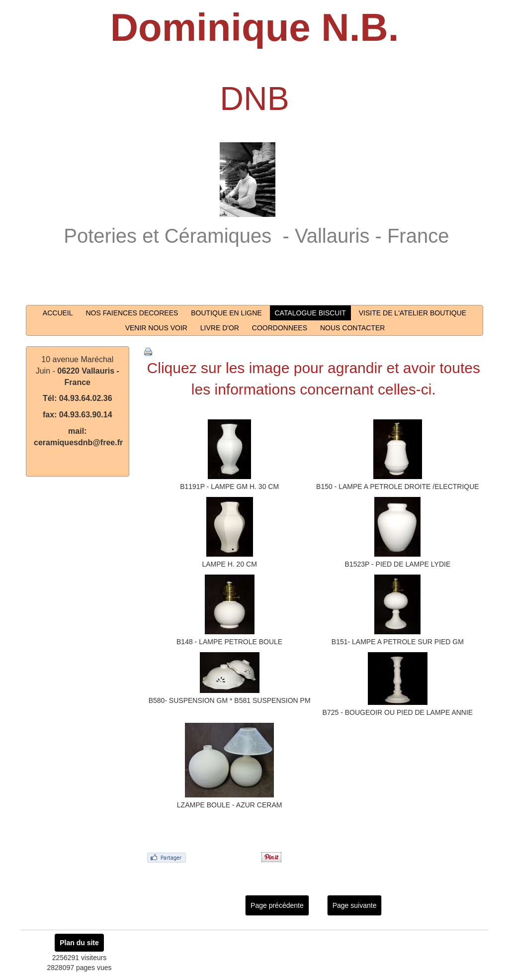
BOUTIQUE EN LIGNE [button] (226, 313)
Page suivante (355, 905)
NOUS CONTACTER (352, 328)
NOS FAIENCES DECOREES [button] (132, 313)
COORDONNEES (280, 328)
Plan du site (79, 943)
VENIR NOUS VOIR (156, 328)
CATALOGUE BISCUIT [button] (310, 313)
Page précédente (277, 905)
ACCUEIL (58, 313)
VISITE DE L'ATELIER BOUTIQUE (413, 313)
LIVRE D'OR (220, 328)
